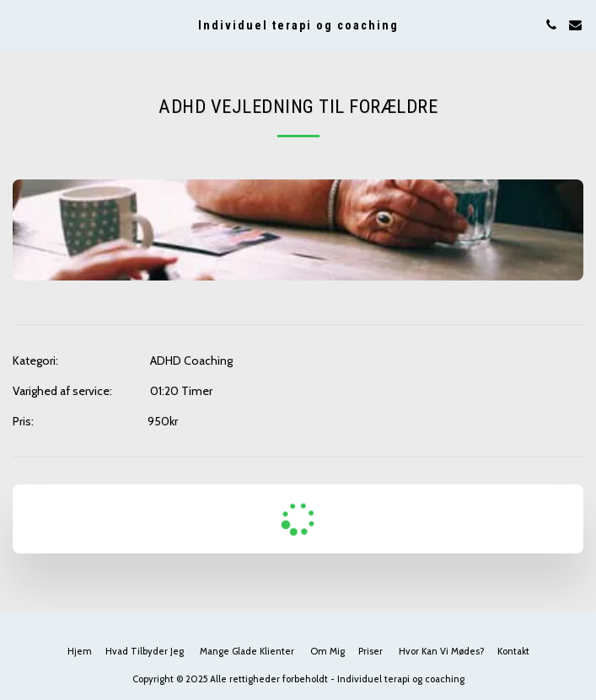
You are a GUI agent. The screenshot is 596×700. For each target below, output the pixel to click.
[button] (19, 24)
